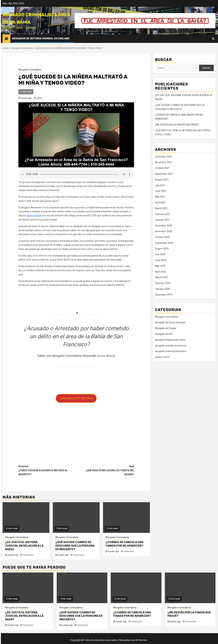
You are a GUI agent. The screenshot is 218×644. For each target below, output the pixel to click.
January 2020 (162, 289)
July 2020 (160, 254)
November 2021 (164, 162)
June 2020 (161, 260)
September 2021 (164, 174)
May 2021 (160, 197)
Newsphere (126, 640)
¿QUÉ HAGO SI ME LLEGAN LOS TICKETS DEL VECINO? (105, 470)
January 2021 (162, 220)
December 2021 (164, 157)
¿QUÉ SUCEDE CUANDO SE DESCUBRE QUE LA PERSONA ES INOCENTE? (75, 546)
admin (39, 98)
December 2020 (164, 226)
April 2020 (160, 272)
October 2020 (162, 237)
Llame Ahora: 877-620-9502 (76, 398)
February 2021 (163, 214)
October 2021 (162, 168)
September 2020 (164, 243)
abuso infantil (34, 216)
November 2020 (164, 231)
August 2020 (162, 249)
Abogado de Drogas (166, 328)
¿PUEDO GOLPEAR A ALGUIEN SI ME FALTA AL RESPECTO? (47, 470)
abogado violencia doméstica (171, 351)
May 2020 (160, 266)
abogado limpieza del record (170, 340)
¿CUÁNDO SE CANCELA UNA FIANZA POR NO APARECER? (124, 544)
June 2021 (161, 191)
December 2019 (164, 295)
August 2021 (162, 180)
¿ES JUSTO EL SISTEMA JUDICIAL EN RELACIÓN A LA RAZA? (24, 546)
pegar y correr (162, 357)
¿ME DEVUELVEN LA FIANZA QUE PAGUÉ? (177, 125)
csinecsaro (28, 555)
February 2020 (163, 283)
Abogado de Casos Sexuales (170, 322)
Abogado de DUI (164, 334)
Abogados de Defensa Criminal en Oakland (41, 39)
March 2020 (161, 277)
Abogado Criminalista (30, 70)
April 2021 (160, 203)
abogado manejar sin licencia (171, 346)
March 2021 (161, 208)
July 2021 (160, 185)
